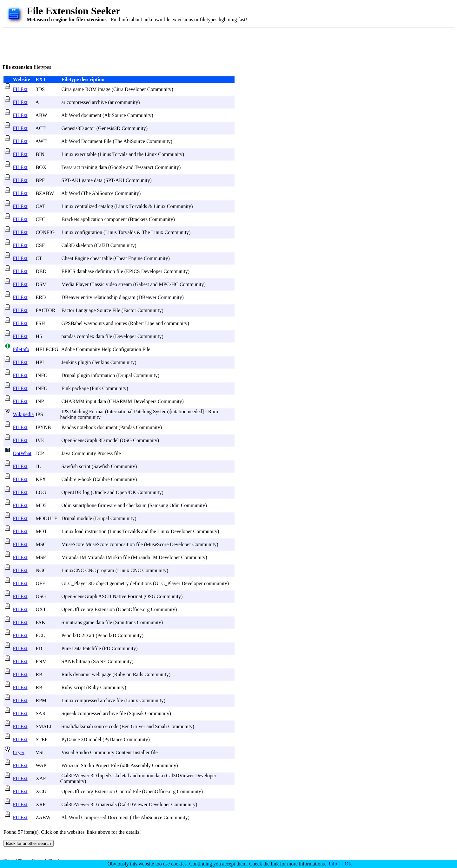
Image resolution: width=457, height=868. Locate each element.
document (91, 115)
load (79, 531)
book (87, 479)
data (103, 167)
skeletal (121, 776)
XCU (41, 791)
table (107, 258)
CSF (40, 245)
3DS (40, 89)
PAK (40, 622)
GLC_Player (74, 583)
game (79, 89)
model (112, 440)
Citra (67, 89)
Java (66, 453)
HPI (40, 362)
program (106, 570)
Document (92, 141)
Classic (97, 284)
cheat (96, 258)
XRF (40, 804)
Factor (68, 310)
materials (107, 804)
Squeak (69, 713)
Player (82, 284)
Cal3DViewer (76, 776)
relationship (106, 297)
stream (125, 284)
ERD (41, 297)
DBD (41, 271)
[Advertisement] (118, 45)
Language (86, 310)
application (92, 219)
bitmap (83, 661)
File (107, 141)
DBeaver (71, 297)
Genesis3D (73, 128)
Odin (67, 505)
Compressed (94, 817)
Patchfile (92, 648)
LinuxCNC (73, 570)
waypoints (94, 323)
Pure (66, 648)
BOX (41, 167)
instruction (96, 531)
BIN (40, 154)
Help (106, 349)
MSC (41, 544)
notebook (87, 427)
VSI (40, 752)
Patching (79, 411)
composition (122, 544)
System (160, 411)
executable (86, 154)
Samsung (159, 505)
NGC (41, 570)
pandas (69, 336)
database (85, 271)
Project (102, 765)
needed (195, 411)
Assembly (141, 765)
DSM (41, 284)
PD (39, 648)
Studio (82, 752)
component (116, 219)
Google (117, 167)
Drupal (69, 375)
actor (90, 128)
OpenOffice (73, 609)
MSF (41, 557)
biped (104, 776)
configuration (89, 232)
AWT (41, 141)
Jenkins (69, 362)
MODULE (46, 518)
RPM (41, 700)
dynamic (82, 674)
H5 (39, 336)
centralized (86, 206)
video (112, 284)
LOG (41, 492)
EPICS (69, 271)
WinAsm (70, 765)
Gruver (138, 726)
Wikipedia (23, 414)
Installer (141, 752)
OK (348, 864)
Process (105, 453)
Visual (68, 752)
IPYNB (43, 427)
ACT (41, 128)
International (120, 411)
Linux (68, 154)
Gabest (142, 284)
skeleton (84, 245)
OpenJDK (72, 492)
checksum (136, 505)
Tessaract (71, 167)
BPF (40, 180)
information (103, 375)
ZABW (43, 817)
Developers (145, 401)
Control (124, 791)
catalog (106, 206)
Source (104, 310)
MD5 (41, 505)
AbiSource (115, 115)
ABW (41, 115)
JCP (40, 453)
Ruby (120, 674)
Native (119, 596)
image (104, 89)
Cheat (67, 258)
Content (124, 752)
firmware (107, 505)
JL (38, 466)
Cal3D (68, 245)
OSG (41, 596)
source (101, 726)
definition (105, 271)
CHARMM (73, 401)
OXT (41, 609)
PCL (40, 635)
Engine (82, 258)
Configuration (127, 349)
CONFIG (45, 232)
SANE (68, 661)
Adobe (68, 349)
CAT (40, 206)
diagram (127, 297)
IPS (39, 414)
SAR (40, 713)
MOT (41, 531)
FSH (40, 323)
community (126, 102)
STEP (41, 739)
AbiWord (71, 115)
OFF (40, 583)
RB (39, 674)
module (84, 518)
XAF (41, 778)
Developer (135, 89)
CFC (40, 219)
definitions (141, 583)
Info (333, 864)
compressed (79, 102)
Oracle (99, 492)
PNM (41, 661)
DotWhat (22, 453)
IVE (40, 440)
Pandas (69, 427)
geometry (119, 583)
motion (146, 776)
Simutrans (72, 622)
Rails (67, 674)
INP (40, 401)
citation (179, 411)
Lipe (150, 323)
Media (68, 284)
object (102, 583)
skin (118, 557)
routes (121, 323)
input (91, 401)
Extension (105, 609)
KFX (41, 479)
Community (159, 89)
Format (96, 411)
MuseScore (73, 544)
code (114, 726)
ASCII (105, 596)
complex (86, 336)
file (119, 271)
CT (39, 258)
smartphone (85, 505)
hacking (68, 417)
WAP (41, 765)
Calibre (69, 479)
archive (99, 102)
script (85, 466)
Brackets (70, 219)
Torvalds (138, 206)
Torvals (120, 154)
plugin (85, 362)
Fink (66, 388)
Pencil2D (71, 635)
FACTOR (45, 310)
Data (77, 648)
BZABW (45, 193)
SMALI (43, 726)
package (80, 388)
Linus (105, 154)
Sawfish (70, 466)
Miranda (70, 557)
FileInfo (21, 349)
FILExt (20, 89)
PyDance (71, 739)
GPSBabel (72, 323)
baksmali (84, 726)
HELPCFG (47, 349)
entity (86, 297)
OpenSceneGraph (79, 440)
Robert (137, 323)
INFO (41, 375)
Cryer (18, 752)
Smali (67, 726)
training (89, 167)
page (106, 674)
